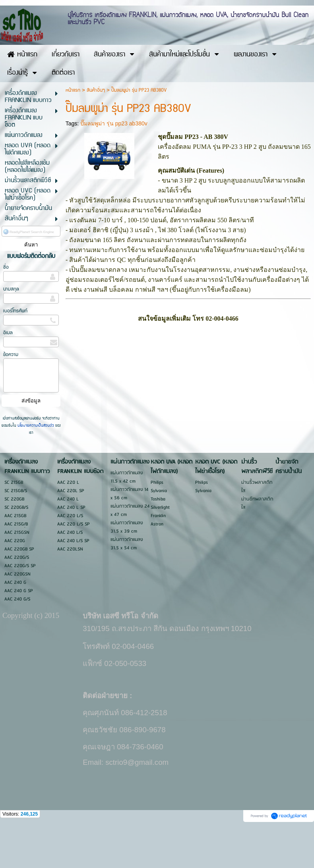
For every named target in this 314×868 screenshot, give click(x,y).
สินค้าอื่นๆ (96, 133)
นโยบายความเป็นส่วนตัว (36, 468)
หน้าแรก (73, 133)
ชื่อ (6, 310)
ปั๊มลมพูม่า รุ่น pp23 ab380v (114, 166)
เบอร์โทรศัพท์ (15, 353)
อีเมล (8, 375)
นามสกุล (11, 332)
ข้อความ (11, 397)
